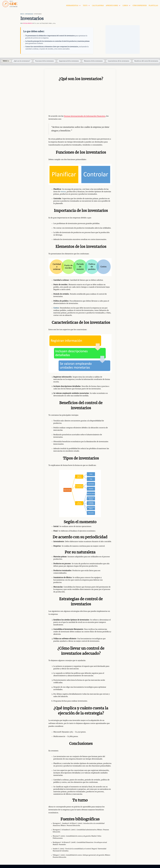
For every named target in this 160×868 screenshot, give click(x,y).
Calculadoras (98, 5)
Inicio (22, 13)
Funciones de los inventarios (45, 60)
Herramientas (72, 5)
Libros (125, 5)
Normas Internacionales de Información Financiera (85, 115)
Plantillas (153, 5)
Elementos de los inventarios (93, 60)
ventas (63, 191)
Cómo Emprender (140, 5)
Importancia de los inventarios (69, 60)
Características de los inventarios (119, 60)
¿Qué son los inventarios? (22, 60)
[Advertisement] (123, 39)
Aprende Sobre (112, 5)
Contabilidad (29, 13)
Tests (85, 5)
